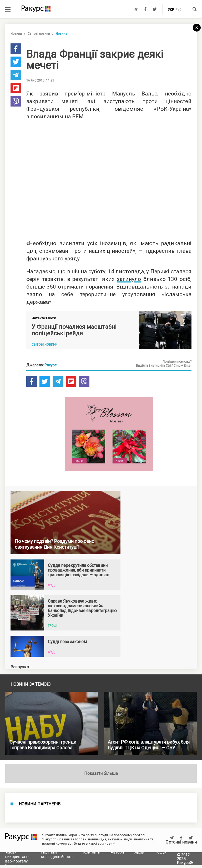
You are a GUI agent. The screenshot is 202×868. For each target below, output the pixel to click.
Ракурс (50, 365)
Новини (16, 34)
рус (178, 10)
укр (171, 10)
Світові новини (39, 34)
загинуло (129, 279)
